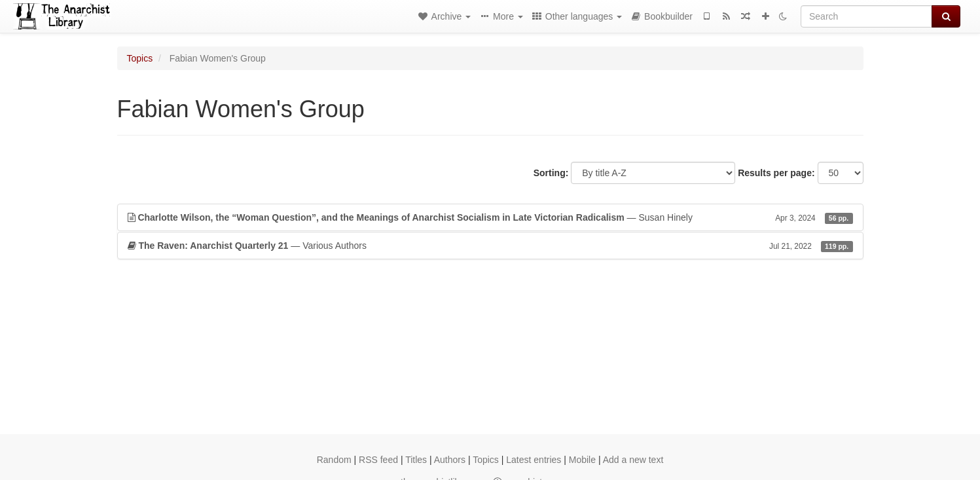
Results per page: (776, 173)
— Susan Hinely (490, 217)
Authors (450, 460)
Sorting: (551, 173)
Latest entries (534, 460)
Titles (416, 460)
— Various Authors (490, 246)
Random (334, 460)
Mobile (582, 460)
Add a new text (633, 460)
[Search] (866, 16)
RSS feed (378, 460)
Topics (140, 58)
